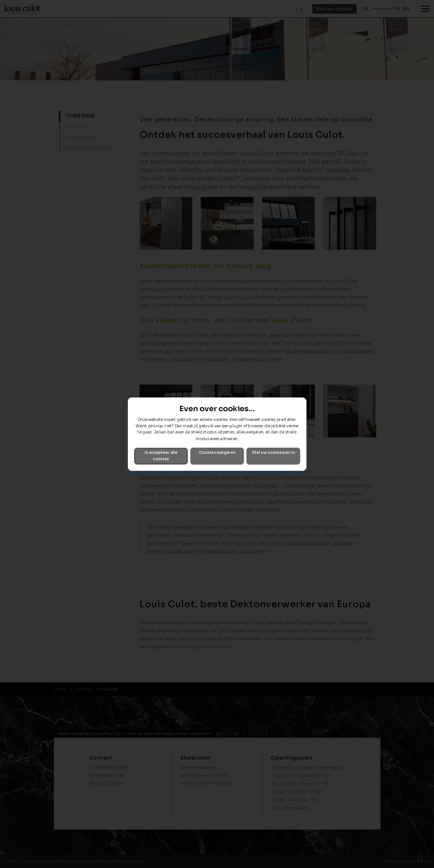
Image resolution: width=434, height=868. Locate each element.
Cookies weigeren (217, 453)
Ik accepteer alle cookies (161, 456)
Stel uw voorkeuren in (273, 453)
